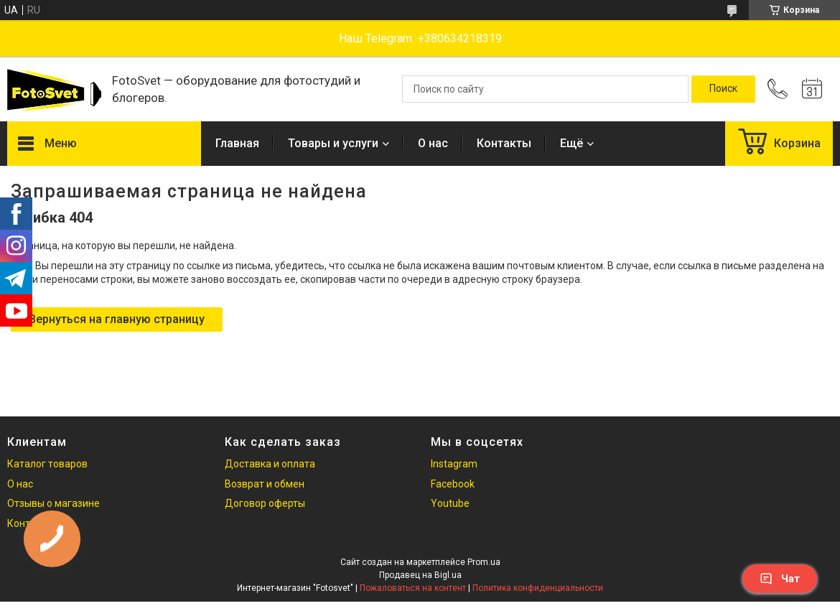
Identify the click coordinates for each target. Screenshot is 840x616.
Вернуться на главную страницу (117, 319)
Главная (237, 143)
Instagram (454, 464)
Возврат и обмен (265, 484)
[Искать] (723, 89)
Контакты (504, 143)
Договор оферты (265, 503)
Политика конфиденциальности (538, 588)
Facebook (453, 484)
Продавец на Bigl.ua (420, 575)
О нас (433, 143)
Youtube (450, 503)
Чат (780, 579)
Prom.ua (484, 562)
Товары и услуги (333, 143)
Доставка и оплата (270, 464)
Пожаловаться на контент (413, 588)
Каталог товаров (47, 464)
